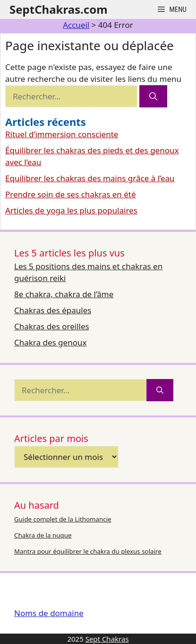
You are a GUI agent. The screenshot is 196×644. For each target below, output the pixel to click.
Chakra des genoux (50, 342)
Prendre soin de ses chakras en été (71, 194)
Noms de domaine (49, 613)
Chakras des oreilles (52, 326)
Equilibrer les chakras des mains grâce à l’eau (90, 178)
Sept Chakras (107, 639)
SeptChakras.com (59, 9)
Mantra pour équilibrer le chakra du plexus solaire (88, 551)
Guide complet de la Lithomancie (63, 519)
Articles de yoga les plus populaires (71, 210)
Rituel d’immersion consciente (62, 134)
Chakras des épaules (53, 310)
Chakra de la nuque (43, 535)
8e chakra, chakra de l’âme (64, 294)
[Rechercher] (153, 97)
